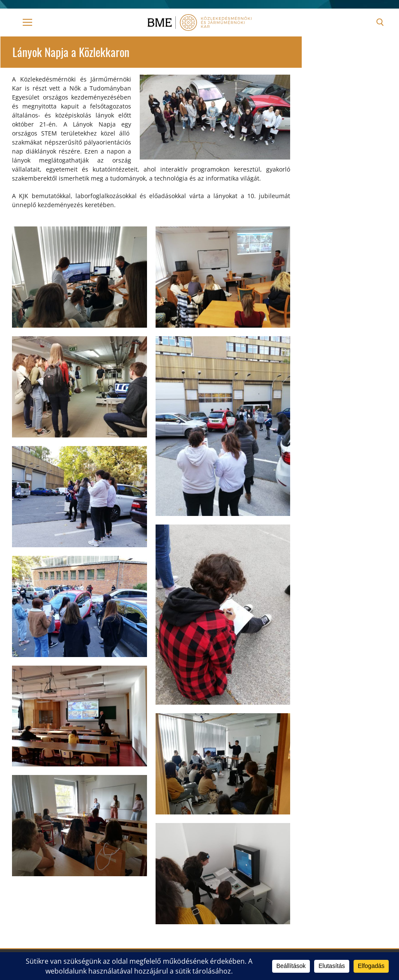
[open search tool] (380, 22)
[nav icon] (27, 22)
